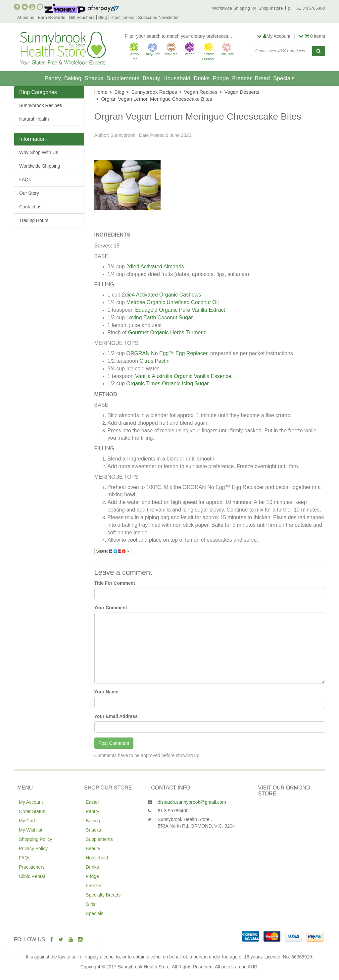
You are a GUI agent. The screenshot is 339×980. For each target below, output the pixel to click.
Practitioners (122, 17)
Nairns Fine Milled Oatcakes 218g (56, 954)
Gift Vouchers (82, 17)
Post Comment (114, 743)
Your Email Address (116, 716)
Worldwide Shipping (231, 8)
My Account (31, 802)
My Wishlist (31, 830)
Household (177, 78)
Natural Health (34, 119)
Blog (103, 17)
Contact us (30, 207)
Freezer (242, 78)
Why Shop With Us (39, 152)
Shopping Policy (35, 839)
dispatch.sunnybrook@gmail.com (192, 802)
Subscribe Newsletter (158, 17)
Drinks (202, 78)
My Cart (27, 821)
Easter (92, 802)
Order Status (32, 811)
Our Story (29, 193)
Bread (262, 78)
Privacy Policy (33, 848)
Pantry (53, 78)
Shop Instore (271, 8)
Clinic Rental (32, 876)
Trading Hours (34, 220)
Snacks (94, 78)
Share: (113, 551)
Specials (284, 78)
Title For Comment (115, 583)
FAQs (25, 180)
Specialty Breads (103, 895)
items (312, 36)
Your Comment (111, 608)
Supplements (123, 78)
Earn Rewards (51, 17)
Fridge (221, 78)
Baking (73, 78)
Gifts (91, 904)
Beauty (151, 78)
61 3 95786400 (173, 811)
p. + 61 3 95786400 (307, 8)
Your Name (106, 692)
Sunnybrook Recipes (41, 105)
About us (26, 17)
